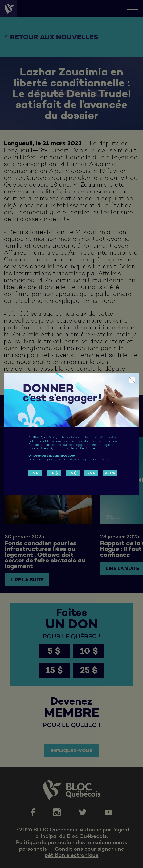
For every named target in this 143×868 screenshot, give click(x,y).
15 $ (73, 473)
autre (110, 473)
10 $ (54, 473)
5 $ (35, 473)
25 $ (91, 473)
